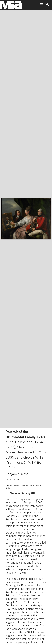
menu (42, 4)
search (47, 4)
